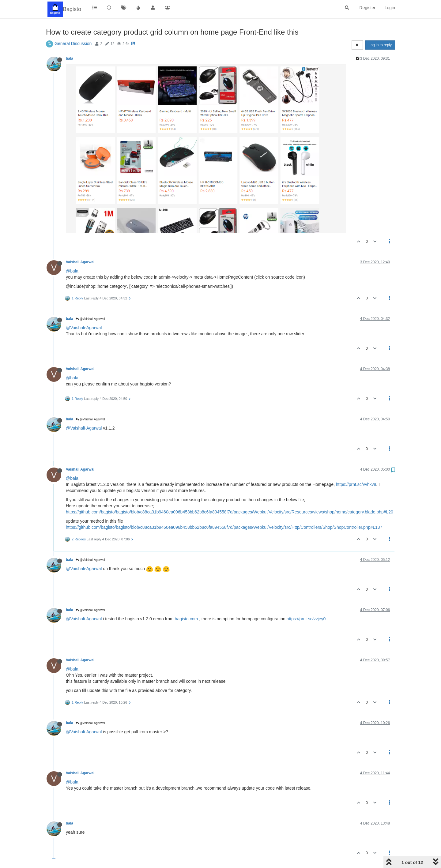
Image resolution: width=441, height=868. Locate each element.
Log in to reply (380, 45)
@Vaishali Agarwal (90, 319)
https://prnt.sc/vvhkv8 (356, 484)
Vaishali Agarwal (80, 262)
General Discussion (73, 43)
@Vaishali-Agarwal (84, 328)
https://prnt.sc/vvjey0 (306, 619)
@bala (72, 271)
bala (70, 58)
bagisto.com (186, 619)
